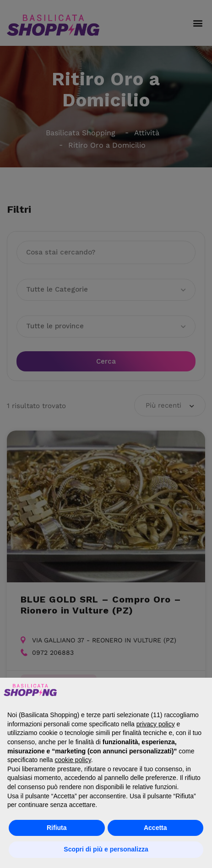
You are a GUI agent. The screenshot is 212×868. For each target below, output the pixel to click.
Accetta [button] (155, 828)
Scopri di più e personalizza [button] (106, 849)
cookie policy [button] (73, 760)
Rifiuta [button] (57, 828)
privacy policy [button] (156, 724)
